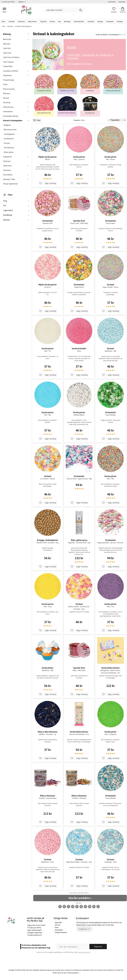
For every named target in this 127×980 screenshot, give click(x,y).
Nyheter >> (22, 2)
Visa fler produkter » (80, 898)
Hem (4, 26)
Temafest (12, 21)
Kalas (3, 21)
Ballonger (67, 21)
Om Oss (58, 925)
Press (57, 927)
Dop (59, 21)
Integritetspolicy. (84, 952)
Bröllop (52, 21)
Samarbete (59, 930)
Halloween (110, 21)
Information (112, 2)
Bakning (100, 21)
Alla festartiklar (79, 21)
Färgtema (43, 21)
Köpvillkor (58, 923)
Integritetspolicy (61, 932)
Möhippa (120, 21)
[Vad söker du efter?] (65, 10)
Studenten (91, 21)
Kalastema (21, 21)
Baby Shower (32, 21)
